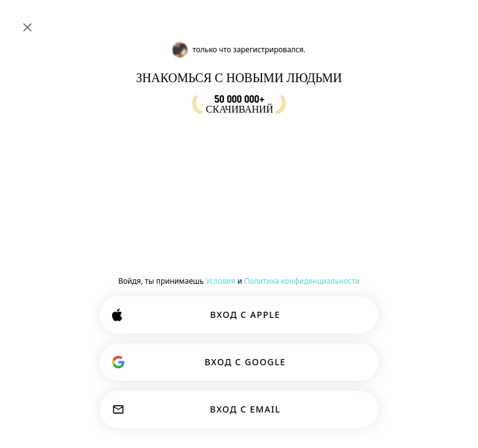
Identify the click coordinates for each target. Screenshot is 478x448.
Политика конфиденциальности (302, 281)
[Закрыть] (27, 27)
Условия (220, 281)
